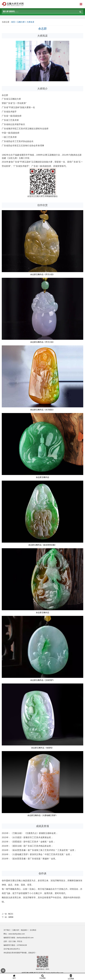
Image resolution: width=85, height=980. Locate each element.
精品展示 (24, 930)
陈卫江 (11, 914)
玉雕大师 (21, 22)
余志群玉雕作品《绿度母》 (42, 748)
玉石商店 (33, 930)
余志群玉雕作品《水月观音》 (42, 410)
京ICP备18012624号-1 (12, 949)
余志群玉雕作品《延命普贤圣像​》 (42, 545)
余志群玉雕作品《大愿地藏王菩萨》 (42, 815)
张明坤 (11, 917)
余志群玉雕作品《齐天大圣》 (42, 274)
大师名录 (30, 22)
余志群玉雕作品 (42, 477)
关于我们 (7, 930)
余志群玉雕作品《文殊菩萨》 (42, 680)
